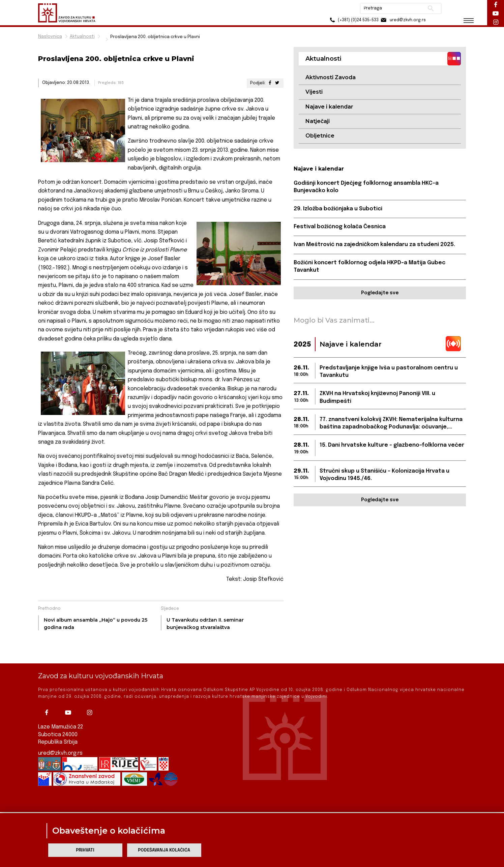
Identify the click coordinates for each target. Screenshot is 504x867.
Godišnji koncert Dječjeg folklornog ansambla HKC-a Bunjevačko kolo (366, 187)
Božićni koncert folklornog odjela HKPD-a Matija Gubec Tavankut (369, 266)
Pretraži (431, 8)
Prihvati (85, 850)
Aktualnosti (82, 37)
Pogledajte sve (380, 293)
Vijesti (314, 92)
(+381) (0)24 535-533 (353, 20)
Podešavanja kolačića (164, 850)
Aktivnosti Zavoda (331, 77)
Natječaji (318, 121)
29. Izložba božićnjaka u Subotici (338, 209)
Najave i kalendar (329, 107)
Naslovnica (50, 37)
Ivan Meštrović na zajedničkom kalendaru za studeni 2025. (374, 245)
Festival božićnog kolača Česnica (340, 227)
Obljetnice (320, 136)
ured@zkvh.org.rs (60, 735)
